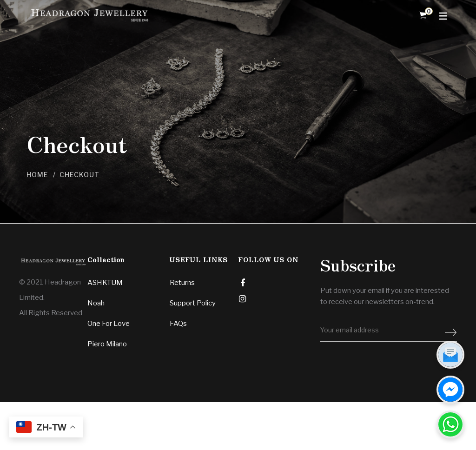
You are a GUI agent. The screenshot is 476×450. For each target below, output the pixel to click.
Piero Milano (107, 344)
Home (37, 175)
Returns (182, 283)
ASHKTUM (105, 283)
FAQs (178, 324)
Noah (96, 303)
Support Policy (193, 303)
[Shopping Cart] (423, 15)
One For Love (109, 324)
